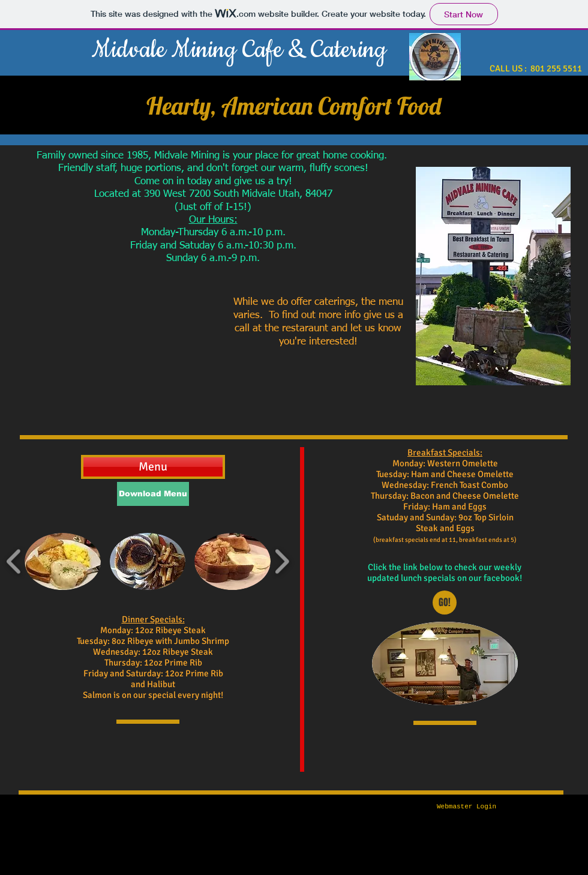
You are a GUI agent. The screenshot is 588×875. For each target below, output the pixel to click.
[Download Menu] (153, 494)
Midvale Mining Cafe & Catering (239, 50)
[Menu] (153, 467)
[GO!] (445, 603)
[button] (63, 561)
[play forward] (282, 561)
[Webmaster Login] (466, 807)
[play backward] (14, 561)
